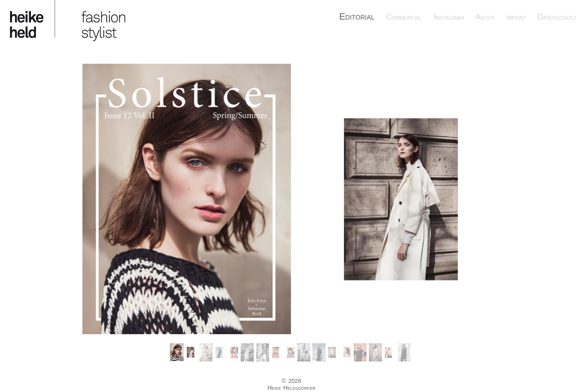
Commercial (404, 17)
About (485, 17)
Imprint (516, 17)
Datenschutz (557, 17)
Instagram (449, 17)
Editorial (357, 16)
